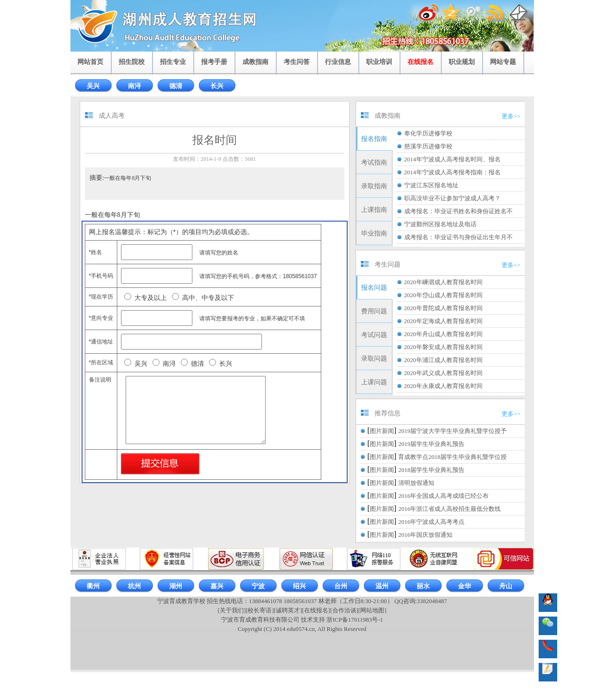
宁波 (258, 586)
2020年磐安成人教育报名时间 (443, 347)
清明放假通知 (416, 483)
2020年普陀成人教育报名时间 (443, 308)
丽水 (423, 586)
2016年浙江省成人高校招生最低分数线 (449, 509)
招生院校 (132, 62)
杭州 (134, 586)
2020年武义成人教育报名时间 (443, 373)
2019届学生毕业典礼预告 (431, 444)
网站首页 (90, 62)
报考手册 (214, 62)
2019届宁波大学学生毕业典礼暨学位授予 (452, 431)
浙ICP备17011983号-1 (355, 620)
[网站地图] (372, 610)
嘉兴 (217, 586)
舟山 (506, 586)
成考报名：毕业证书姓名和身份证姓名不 (458, 211)
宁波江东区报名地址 (431, 185)
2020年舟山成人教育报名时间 (443, 334)
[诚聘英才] (288, 610)
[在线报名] (316, 610)
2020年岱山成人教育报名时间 (443, 295)
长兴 (217, 86)
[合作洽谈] (344, 610)
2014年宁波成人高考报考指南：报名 (452, 172)
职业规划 (462, 62)
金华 (464, 586)
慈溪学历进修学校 (428, 146)
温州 (382, 586)
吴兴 (93, 86)
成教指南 (255, 62)
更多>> (511, 116)
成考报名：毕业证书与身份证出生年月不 (458, 237)
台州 (341, 586)
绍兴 (299, 586)
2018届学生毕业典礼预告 (431, 470)
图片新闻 (382, 431)
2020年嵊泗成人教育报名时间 (443, 282)
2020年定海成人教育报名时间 (443, 321)
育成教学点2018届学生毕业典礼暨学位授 (452, 457)
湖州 (176, 586)
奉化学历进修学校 (428, 133)
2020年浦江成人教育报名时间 (443, 360)
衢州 (93, 586)
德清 (176, 86)
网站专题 (503, 62)
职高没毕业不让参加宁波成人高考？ (452, 198)
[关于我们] (232, 610)
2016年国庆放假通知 (425, 535)
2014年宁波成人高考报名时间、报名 (452, 159)
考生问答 (297, 62)
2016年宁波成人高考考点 (431, 522)
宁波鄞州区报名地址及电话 (440, 224)
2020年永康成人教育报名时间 (443, 386)
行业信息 (338, 62)
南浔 (134, 86)
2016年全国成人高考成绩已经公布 (443, 496)
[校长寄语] (260, 610)
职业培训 (379, 62)
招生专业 (173, 62)
